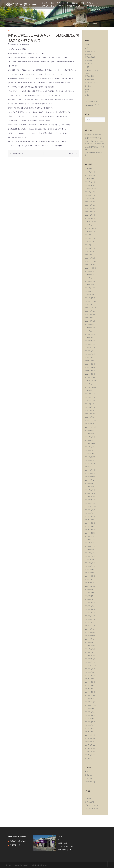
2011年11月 (89, 742)
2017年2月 (89, 533)
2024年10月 (89, 228)
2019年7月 (89, 437)
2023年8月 (89, 275)
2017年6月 (89, 520)
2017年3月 (89, 530)
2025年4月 (89, 208)
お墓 (87, 92)
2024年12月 (89, 222)
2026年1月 (89, 179)
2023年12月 (89, 261)
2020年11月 (89, 384)
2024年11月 (89, 225)
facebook (88, 799)
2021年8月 (89, 354)
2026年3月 (89, 172)
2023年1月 (89, 298)
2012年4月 (89, 725)
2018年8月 (89, 473)
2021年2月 (89, 374)
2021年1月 (88, 377)
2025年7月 (89, 198)
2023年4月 (89, 288)
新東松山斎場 (89, 79)
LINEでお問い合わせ (73, 6)
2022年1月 (89, 338)
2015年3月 (89, 609)
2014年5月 (89, 642)
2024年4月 (89, 248)
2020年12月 (89, 381)
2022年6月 (89, 321)
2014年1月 (88, 656)
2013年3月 (89, 689)
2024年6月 (89, 242)
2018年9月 (89, 470)
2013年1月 (88, 695)
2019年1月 (88, 457)
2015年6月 (89, 599)
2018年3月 (89, 490)
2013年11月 (89, 662)
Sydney (36, 865)
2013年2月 (89, 692)
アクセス (45, 6)
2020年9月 (89, 391)
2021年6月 (89, 361)
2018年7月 (89, 477)
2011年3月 (88, 758)
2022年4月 (89, 328)
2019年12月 (89, 420)
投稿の (89, 775)
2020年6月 (89, 401)
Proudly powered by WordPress (17, 865)
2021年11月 (89, 344)
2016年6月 (89, 560)
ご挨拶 (52, 3)
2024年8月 (89, 235)
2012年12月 (89, 699)
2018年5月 (89, 483)
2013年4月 (89, 685)
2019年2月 (89, 454)
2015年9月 (89, 589)
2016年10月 (89, 546)
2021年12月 (89, 341)
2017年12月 (89, 500)
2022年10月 (89, 308)
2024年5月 (89, 245)
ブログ (61, 6)
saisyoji (27, 44)
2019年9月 (89, 430)
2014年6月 (89, 639)
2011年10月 (89, 745)
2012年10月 (89, 705)
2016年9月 (89, 550)
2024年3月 (89, 251)
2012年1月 (88, 735)
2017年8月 (89, 513)
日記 (9, 31)
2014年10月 (89, 626)
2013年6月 (89, 679)
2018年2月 (89, 493)
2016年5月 (89, 563)
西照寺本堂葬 (89, 76)
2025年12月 (89, 182)
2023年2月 (89, 295)
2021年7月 (89, 357)
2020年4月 (89, 407)
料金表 (54, 6)
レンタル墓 (89, 64)
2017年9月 (89, 510)
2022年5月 (89, 324)
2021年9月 (89, 351)
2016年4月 (89, 566)
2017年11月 (89, 503)
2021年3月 (89, 371)
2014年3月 (89, 649)
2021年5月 (89, 364)
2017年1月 (88, 536)
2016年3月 (89, 569)
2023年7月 (89, 278)
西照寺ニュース (92, 3)
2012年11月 (89, 702)
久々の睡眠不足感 (91, 147)
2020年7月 (89, 397)
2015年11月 (89, 583)
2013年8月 (89, 672)
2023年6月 (89, 281)
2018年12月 (89, 460)
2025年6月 (89, 202)
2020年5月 (89, 404)
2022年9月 (89, 311)
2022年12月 (89, 301)
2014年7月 (89, 636)
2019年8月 (89, 434)
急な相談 (88, 135)
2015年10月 (89, 586)
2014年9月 (89, 629)
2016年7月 (89, 556)
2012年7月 (89, 715)
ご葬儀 (82, 3)
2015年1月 (88, 616)
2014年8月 (89, 632)
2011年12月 (89, 738)
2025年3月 (89, 212)
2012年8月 (89, 712)
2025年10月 (89, 189)
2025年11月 (89, 185)
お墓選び (74, 3)
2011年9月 (88, 748)
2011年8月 (88, 752)
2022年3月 (89, 331)
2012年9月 (89, 709)
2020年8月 (89, 394)
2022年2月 (89, 334)
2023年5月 (89, 285)
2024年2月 (89, 255)
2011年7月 (88, 755)
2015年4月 (89, 606)
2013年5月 (89, 682)
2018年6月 (89, 480)
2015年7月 (89, 596)
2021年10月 (89, 348)
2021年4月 (89, 367)
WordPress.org (90, 782)
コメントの (90, 778)
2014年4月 (89, 646)
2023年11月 (89, 265)
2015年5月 (89, 603)
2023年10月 (89, 268)
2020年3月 (89, 410)
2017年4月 (89, 526)
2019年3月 (89, 450)
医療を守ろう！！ (19, 154)
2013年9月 (89, 669)
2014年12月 (89, 619)
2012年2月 (89, 732)
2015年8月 (89, 593)
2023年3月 (89, 291)
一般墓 (87, 67)
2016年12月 (89, 540)
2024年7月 (89, 238)
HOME (45, 3)
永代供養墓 (89, 60)
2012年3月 (89, 728)
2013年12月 (89, 659)
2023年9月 (89, 271)
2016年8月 (89, 553)
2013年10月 (89, 665)
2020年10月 (89, 387)
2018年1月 (88, 497)
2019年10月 (89, 427)
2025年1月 (89, 218)
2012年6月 (89, 718)
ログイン (88, 772)
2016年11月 (89, 543)
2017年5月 (89, 523)
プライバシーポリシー (92, 805)
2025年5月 (89, 205)
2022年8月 (89, 314)
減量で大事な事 (90, 153)
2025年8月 (89, 195)
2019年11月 (89, 424)
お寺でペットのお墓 (92, 70)
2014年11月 (89, 622)
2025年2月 (89, 215)
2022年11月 (89, 304)
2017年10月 (89, 507)
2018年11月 (89, 463)
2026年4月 (89, 169)
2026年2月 (89, 175)
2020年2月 (89, 414)
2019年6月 (89, 440)
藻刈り (72, 154)
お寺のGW (89, 138)
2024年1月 (89, 258)
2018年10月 (89, 467)
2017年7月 (89, 516)
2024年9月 (89, 232)
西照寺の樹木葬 (63, 3)
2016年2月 (89, 573)
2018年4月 (89, 487)
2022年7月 (89, 318)
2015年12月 (89, 579)
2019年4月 (89, 447)
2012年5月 (89, 722)
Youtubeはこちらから (91, 6)
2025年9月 (89, 192)
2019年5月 (89, 444)
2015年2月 (89, 612)
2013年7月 (89, 675)
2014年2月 (89, 652)
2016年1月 (88, 576)
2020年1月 (89, 417)
